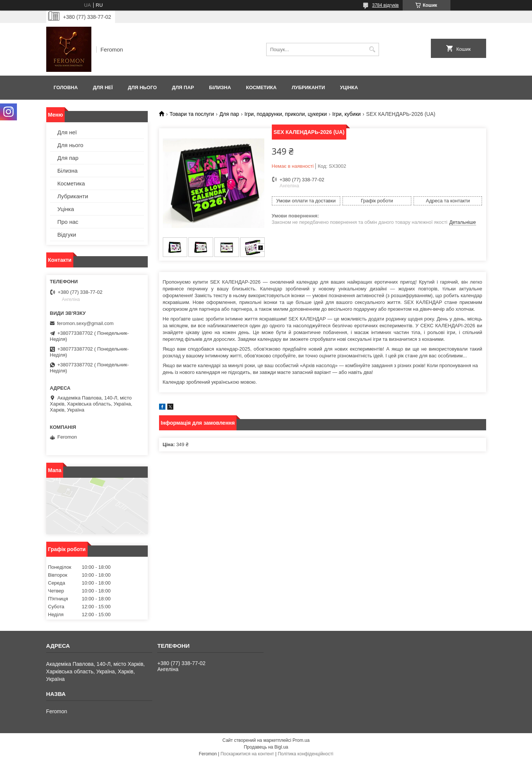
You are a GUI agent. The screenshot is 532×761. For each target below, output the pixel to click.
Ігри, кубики (347, 114)
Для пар (183, 87)
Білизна (220, 87)
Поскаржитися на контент (247, 754)
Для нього (142, 87)
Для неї (103, 87)
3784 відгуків (386, 5)
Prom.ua (301, 740)
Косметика (261, 87)
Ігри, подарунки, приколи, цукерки (286, 114)
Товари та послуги (192, 114)
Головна (66, 87)
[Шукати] (372, 49)
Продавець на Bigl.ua (266, 747)
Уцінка (349, 87)
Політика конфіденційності (306, 754)
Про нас (68, 222)
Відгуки (67, 235)
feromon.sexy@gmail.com (85, 323)
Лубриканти (308, 87)
